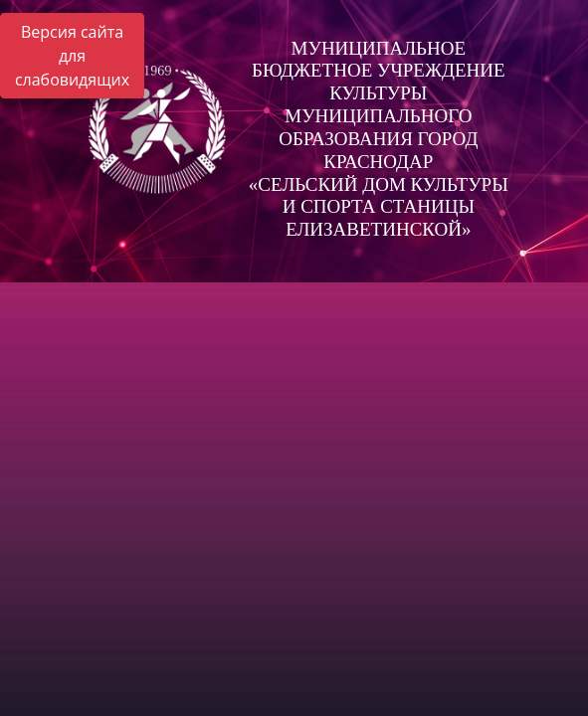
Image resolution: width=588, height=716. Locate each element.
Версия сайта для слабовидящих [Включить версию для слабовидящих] (72, 56)
